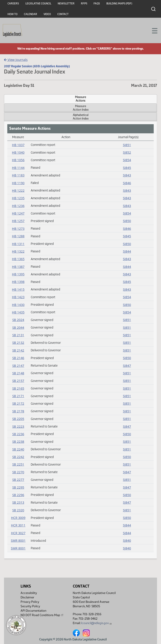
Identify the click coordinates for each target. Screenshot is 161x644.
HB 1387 (18, 267)
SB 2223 (18, 426)
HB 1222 (18, 190)
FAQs (97, 4)
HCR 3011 (18, 525)
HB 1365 (18, 259)
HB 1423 (18, 297)
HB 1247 (18, 213)
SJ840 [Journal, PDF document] (127, 541)
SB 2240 (18, 449)
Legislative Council (38, 4)
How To (12, 14)
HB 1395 (18, 274)
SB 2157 (18, 381)
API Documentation (33, 611)
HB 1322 (18, 251)
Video (47, 14)
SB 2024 (18, 320)
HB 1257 (18, 221)
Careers (13, 4)
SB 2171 (18, 396)
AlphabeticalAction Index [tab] (81, 117)
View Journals (16, 60)
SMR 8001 (18, 541)
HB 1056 (18, 160)
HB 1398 (18, 282)
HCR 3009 (18, 518)
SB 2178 (18, 411)
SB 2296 (18, 495)
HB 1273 (18, 229)
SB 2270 (18, 472)
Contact (63, 14)
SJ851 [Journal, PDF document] (127, 145)
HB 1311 (18, 244)
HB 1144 (18, 168)
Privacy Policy (30, 602)
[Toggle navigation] (152, 30)
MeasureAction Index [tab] (81, 108)
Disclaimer (27, 597)
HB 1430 (18, 305)
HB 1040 (18, 152)
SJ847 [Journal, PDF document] (127, 366)
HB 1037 (18, 145)
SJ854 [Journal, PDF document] (127, 160)
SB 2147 (18, 366)
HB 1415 (18, 289)
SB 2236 (18, 434)
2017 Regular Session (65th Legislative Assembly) (37, 66)
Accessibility (29, 593)
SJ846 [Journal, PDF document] (127, 183)
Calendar (31, 14)
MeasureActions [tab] (80, 99)
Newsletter (66, 4)
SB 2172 (18, 403)
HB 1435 (18, 312)
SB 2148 (18, 373)
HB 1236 (18, 206)
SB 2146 (18, 358)
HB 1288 (18, 236)
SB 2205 (18, 419)
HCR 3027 (18, 533)
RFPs (84, 4)
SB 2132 (18, 343)
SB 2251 (18, 464)
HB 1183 (18, 175)
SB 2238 (18, 442)
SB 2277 (18, 480)
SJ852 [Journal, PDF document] (127, 152)
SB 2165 (18, 388)
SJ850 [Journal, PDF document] (127, 221)
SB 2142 (18, 350)
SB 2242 (18, 457)
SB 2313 (18, 502)
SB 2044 (18, 328)
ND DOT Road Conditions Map (42, 615)
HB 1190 (18, 183)
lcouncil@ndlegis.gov (97, 623)
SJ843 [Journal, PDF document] (127, 175)
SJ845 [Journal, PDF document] (127, 168)
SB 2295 (18, 487)
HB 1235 (18, 198)
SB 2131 (18, 335)
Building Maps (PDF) (119, 4)
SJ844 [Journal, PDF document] (127, 251)
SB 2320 (18, 510)
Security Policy (30, 606)
